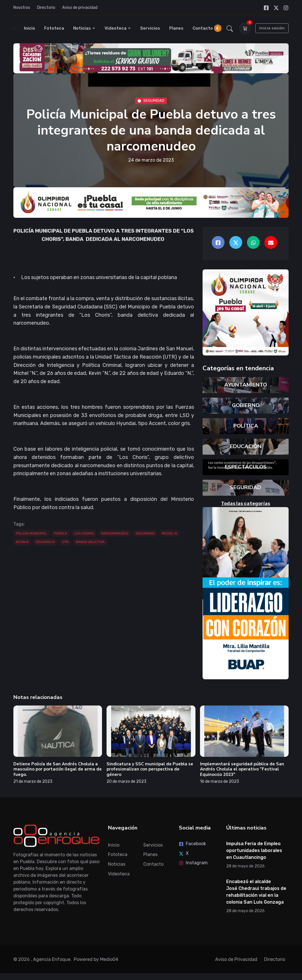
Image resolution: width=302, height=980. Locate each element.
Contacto (203, 28)
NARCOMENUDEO (115, 533)
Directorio (46, 8)
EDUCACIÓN (246, 446)
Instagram (193, 863)
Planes (176, 28)
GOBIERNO (246, 405)
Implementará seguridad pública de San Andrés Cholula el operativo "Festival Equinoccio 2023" (242, 769)
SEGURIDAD (151, 100)
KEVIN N (22, 542)
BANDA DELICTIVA (90, 542)
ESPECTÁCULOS (246, 467)
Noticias (84, 28)
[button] (230, 28)
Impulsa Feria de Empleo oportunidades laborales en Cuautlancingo (254, 850)
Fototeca (54, 28)
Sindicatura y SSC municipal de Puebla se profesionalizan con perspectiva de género (150, 769)
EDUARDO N (45, 542)
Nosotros (22, 8)
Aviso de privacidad (80, 8)
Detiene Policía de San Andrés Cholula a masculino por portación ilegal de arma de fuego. (58, 769)
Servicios (150, 28)
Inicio (29, 28)
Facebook (192, 844)
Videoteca (118, 28)
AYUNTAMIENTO (246, 385)
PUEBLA (61, 533)
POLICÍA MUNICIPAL (31, 533)
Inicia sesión (272, 28)
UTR (65, 542)
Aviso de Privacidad (236, 959)
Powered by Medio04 (96, 959)
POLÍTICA (246, 426)
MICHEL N (169, 533)
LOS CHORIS (84, 533)
